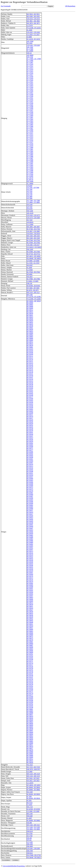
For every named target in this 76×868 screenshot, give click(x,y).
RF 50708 (30, 660)
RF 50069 (30, 340)
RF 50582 (30, 583)
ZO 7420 (30, 220)
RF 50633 (30, 613)
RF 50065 (30, 337)
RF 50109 (30, 354)
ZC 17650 (30, 174)
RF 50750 (30, 679)
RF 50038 (30, 326)
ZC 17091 (30, 164)
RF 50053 (30, 331)
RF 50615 (30, 603)
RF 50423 (30, 518)
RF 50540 (30, 562)
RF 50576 (30, 580)
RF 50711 (30, 661)
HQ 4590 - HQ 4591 (33, 16)
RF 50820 (30, 720)
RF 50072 (30, 342)
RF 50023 (30, 317)
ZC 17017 (30, 75)
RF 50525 (30, 558)
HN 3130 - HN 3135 (33, 776)
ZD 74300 (30, 181)
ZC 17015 (30, 71)
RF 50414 (30, 512)
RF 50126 (30, 365)
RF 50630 (30, 612)
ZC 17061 (30, 117)
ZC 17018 (30, 77)
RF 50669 (30, 635)
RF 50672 (30, 636)
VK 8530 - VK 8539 (33, 234)
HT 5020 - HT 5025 (33, 778)
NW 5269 (30, 249)
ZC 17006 (30, 61)
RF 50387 (30, 496)
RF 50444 (30, 526)
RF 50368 (30, 484)
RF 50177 (30, 397)
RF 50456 (30, 532)
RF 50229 (30, 423)
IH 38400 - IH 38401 (33, 820)
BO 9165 (30, 803)
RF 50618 (30, 605)
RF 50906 (30, 755)
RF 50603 (30, 597)
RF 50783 (30, 699)
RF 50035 (30, 324)
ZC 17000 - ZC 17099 (34, 59)
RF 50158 (30, 384)
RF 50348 (30, 471)
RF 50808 (30, 713)
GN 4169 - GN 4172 (33, 215)
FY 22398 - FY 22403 (34, 299)
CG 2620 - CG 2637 (33, 35)
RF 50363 (30, 480)
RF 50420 (30, 516)
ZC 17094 (30, 169)
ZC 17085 (30, 155)
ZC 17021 (30, 82)
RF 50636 (30, 615)
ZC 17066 (30, 126)
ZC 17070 (30, 132)
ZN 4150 (30, 209)
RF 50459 (30, 534)
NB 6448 (30, 816)
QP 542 (29, 840)
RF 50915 (30, 761)
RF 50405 (30, 507)
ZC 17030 (30, 96)
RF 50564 (30, 574)
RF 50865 (30, 741)
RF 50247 (30, 436)
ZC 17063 (30, 121)
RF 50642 (30, 619)
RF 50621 (30, 606)
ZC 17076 (30, 140)
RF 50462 (30, 535)
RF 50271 (30, 448)
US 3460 (29, 772)
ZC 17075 (30, 139)
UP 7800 (29, 196)
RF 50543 (30, 564)
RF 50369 (30, 486)
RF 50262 (30, 443)
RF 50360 (30, 479)
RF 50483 (30, 539)
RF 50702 (30, 656)
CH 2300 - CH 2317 (33, 245)
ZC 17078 (30, 144)
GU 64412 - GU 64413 (34, 247)
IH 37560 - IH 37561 (33, 240)
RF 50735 (30, 670)
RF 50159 (30, 386)
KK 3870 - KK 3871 (33, 23)
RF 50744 (30, 675)
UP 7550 (29, 191)
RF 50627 (30, 610)
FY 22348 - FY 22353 (34, 28)
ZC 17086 (30, 156)
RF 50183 (30, 400)
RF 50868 (30, 743)
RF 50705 (30, 658)
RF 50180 (30, 399)
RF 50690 (30, 647)
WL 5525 (30, 765)
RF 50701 (30, 654)
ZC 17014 (30, 69)
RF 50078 (30, 345)
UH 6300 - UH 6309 (33, 848)
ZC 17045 (30, 105)
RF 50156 (30, 383)
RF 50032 (30, 322)
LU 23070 (30, 783)
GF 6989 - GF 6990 (33, 261)
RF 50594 (30, 592)
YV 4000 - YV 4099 (33, 202)
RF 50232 (30, 425)
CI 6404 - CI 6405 (33, 281)
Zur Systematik (6, 6)
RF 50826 (30, 723)
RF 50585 (30, 585)
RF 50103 (30, 349)
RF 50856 (30, 738)
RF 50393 (30, 500)
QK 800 (29, 823)
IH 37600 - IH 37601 (33, 243)
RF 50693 (30, 649)
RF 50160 (30, 388)
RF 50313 (30, 466)
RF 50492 (30, 544)
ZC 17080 (30, 148)
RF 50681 (30, 642)
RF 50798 (30, 707)
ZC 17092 (30, 165)
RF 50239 (30, 431)
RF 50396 (30, 502)
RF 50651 (30, 624)
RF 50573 (30, 578)
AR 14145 (30, 213)
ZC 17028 (30, 94)
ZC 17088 (30, 160)
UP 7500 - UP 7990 (33, 188)
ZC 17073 (30, 137)
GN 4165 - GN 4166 (33, 32)
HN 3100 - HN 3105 (33, 236)
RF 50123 (30, 363)
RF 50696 (30, 651)
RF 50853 (30, 736)
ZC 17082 (30, 151)
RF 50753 (30, 681)
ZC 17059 (30, 114)
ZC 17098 (30, 171)
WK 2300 (30, 47)
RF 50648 (30, 622)
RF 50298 (30, 457)
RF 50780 (30, 697)
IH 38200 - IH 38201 (33, 794)
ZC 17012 (30, 66)
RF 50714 (30, 663)
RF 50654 (30, 626)
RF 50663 (30, 631)
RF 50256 (30, 439)
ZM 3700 (30, 851)
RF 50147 (30, 377)
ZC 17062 (30, 119)
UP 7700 (29, 193)
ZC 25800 (30, 51)
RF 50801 (30, 709)
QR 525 (29, 53)
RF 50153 (30, 381)
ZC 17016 (30, 73)
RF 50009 (30, 308)
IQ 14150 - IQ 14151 (33, 39)
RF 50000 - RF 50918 (34, 301)
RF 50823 (30, 722)
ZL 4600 (29, 30)
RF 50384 (30, 494)
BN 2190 (30, 814)
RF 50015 (30, 312)
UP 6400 (29, 186)
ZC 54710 (30, 178)
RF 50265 (30, 445)
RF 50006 (30, 306)
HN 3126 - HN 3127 (33, 292)
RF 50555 (30, 567)
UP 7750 (29, 195)
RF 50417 (30, 514)
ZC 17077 (30, 142)
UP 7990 (29, 198)
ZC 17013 (30, 68)
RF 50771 (30, 691)
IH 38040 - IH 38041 (33, 787)
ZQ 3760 (30, 834)
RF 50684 (30, 644)
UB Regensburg (70, 6)
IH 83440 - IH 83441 (33, 286)
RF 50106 (30, 353)
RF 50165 (30, 393)
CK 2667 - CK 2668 (33, 231)
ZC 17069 (30, 130)
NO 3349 (30, 792)
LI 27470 (30, 25)
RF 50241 (30, 432)
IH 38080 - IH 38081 (33, 790)
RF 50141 (30, 374)
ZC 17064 (30, 123)
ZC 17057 (30, 110)
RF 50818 (30, 718)
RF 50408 (30, 509)
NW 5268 (30, 211)
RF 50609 (30, 601)
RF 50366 (30, 482)
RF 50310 (30, 464)
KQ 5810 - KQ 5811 (33, 14)
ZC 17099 (30, 172)
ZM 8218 (30, 831)
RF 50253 (30, 438)
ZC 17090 (30, 162)
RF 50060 (30, 333)
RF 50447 (30, 528)
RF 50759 (30, 684)
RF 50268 (30, 447)
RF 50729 (30, 668)
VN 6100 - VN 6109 (33, 45)
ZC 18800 (30, 184)
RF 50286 (30, 452)
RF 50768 (30, 690)
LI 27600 (30, 270)
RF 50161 (30, 390)
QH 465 (29, 838)
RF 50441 (30, 525)
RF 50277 (30, 450)
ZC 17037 (30, 101)
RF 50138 (30, 372)
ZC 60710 (30, 179)
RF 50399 (30, 503)
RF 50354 (30, 475)
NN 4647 (30, 277)
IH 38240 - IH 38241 (33, 798)
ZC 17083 (30, 153)
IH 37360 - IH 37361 (33, 229)
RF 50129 (30, 367)
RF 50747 (30, 677)
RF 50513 (30, 551)
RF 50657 (30, 628)
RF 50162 (30, 392)
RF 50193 (30, 404)
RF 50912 (30, 759)
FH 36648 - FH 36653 (34, 857)
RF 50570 (30, 576)
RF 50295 (30, 455)
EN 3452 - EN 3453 (33, 781)
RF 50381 (30, 493)
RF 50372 (30, 487)
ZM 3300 (30, 844)
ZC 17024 (30, 87)
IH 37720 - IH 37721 (33, 254)
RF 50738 (30, 672)
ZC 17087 (30, 158)
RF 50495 (30, 546)
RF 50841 (30, 731)
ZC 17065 (30, 124)
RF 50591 (30, 589)
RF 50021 (30, 315)
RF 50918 (30, 762)
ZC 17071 (30, 133)
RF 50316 (30, 468)
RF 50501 (30, 548)
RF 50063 (30, 335)
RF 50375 (30, 489)
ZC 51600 (30, 176)
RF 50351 (30, 473)
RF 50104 (30, 351)
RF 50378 (30, 491)
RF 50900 (30, 752)
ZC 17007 (30, 62)
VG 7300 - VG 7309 (33, 200)
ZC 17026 (30, 91)
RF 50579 (30, 581)
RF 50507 (30, 549)
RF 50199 (30, 408)
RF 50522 (30, 557)
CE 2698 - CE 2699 (33, 811)
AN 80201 (30, 222)
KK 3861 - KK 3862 (33, 21)
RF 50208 (30, 413)
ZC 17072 (30, 135)
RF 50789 (30, 702)
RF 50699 (30, 652)
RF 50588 (30, 587)
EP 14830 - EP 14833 (33, 785)
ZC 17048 (30, 107)
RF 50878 (30, 750)
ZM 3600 (30, 846)
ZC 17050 (30, 108)
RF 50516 (30, 553)
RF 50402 (30, 505)
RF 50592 (30, 590)
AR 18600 (30, 55)
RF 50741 (30, 674)
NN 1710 (30, 807)
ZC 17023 (30, 85)
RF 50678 (30, 640)
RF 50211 (30, 415)
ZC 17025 (30, 89)
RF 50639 (30, 617)
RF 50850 (30, 734)
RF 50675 (30, 638)
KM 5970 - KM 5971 (33, 769)
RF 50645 (30, 620)
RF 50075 (30, 344)
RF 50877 (30, 748)
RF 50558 (30, 569)
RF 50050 (30, 329)
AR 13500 (30, 41)
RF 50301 (30, 459)
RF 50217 (30, 418)
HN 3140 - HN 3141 (33, 825)
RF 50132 (30, 368)
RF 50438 (30, 523)
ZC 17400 (30, 49)
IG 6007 (29, 818)
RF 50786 (30, 700)
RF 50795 (30, 706)
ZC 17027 (30, 93)
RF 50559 (30, 571)
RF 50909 (30, 757)
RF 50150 (30, 379)
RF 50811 (30, 715)
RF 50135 (30, 370)
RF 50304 (30, 461)
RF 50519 (30, 555)
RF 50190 (30, 402)
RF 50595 (30, 594)
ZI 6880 (29, 37)
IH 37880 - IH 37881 (33, 279)
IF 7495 (29, 796)
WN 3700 (30, 57)
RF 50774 (30, 693)
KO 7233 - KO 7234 (33, 767)
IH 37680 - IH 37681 (33, 252)
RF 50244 (30, 434)
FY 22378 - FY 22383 (34, 297)
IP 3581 (29, 801)
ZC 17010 (30, 64)
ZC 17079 (30, 146)
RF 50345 (30, 470)
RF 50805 (30, 711)
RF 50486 (30, 541)
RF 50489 (30, 542)
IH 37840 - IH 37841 (33, 272)
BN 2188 (30, 295)
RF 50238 (30, 429)
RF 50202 (30, 409)
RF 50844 (30, 732)
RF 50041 (30, 328)
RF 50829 (30, 725)
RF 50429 (30, 521)
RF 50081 (30, 347)
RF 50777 (30, 695)
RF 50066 (30, 338)
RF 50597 (30, 596)
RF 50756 (30, 683)
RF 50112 (30, 356)
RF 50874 (30, 746)
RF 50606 (30, 599)
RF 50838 (30, 729)
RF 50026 (30, 319)
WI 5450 (29, 43)
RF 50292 (30, 454)
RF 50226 (30, 422)
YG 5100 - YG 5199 (33, 827)
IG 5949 (29, 268)
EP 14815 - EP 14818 (33, 256)
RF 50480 (30, 537)
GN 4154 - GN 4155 (33, 19)
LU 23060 (30, 224)
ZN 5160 (30, 205)
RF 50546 (30, 565)
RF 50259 (30, 441)
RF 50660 (30, 629)
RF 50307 (30, 463)
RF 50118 (30, 360)
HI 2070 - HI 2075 (33, 290)
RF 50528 (30, 560)
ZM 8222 (30, 853)
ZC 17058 (30, 112)
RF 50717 (30, 665)
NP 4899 (29, 274)
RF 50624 (30, 608)
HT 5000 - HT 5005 (33, 288)
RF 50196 (30, 406)
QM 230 (29, 283)
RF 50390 (30, 498)
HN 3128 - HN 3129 (33, 774)
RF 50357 (30, 477)
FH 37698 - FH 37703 (34, 855)
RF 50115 (30, 358)
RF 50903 (30, 754)
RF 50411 (30, 510)
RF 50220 (30, 420)
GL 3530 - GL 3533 (33, 263)
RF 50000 (30, 303)
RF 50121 (30, 361)
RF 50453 (30, 530)
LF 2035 (29, 805)
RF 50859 (30, 739)
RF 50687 (30, 645)
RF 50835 (30, 727)
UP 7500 (29, 189)
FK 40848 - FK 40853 (34, 258)
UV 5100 (30, 842)
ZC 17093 (30, 167)
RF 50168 (30, 395)
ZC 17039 (30, 103)
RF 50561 (30, 573)
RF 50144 (30, 376)
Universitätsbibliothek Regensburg (14, 866)
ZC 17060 (30, 116)
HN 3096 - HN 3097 (33, 227)
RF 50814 (30, 716)
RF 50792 (30, 704)
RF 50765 (30, 688)
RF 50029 (30, 321)
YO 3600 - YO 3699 (33, 829)
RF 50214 (30, 416)
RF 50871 (30, 745)
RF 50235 (30, 427)
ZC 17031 (30, 98)
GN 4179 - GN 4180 (33, 218)
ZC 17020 (30, 80)
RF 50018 (30, 313)
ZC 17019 (30, 78)
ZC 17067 (30, 128)
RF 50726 (30, 667)
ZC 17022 (30, 84)
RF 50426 (30, 519)
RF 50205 (30, 411)
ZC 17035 (30, 100)
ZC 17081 (30, 149)
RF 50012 (30, 310)
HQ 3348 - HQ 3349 (33, 238)
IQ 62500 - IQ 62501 (33, 809)
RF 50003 (30, 305)
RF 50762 (30, 686)
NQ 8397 (30, 265)
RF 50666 (30, 633)
